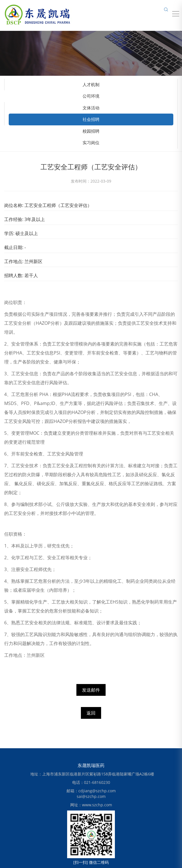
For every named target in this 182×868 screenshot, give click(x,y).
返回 (91, 713)
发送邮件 (91, 690)
